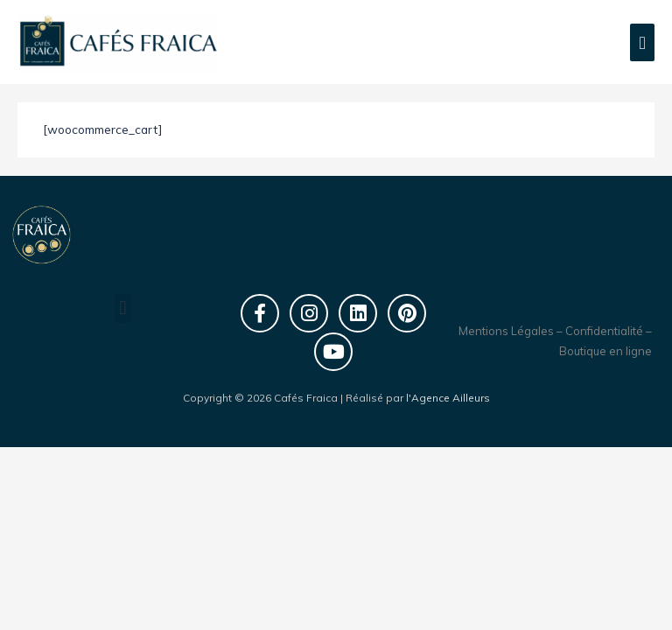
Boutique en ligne (605, 351)
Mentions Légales (506, 331)
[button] (123, 308)
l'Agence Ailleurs (448, 398)
